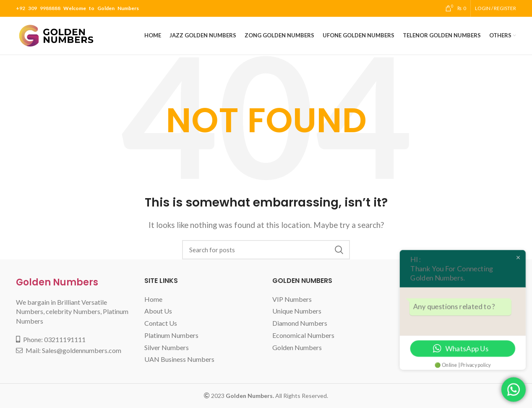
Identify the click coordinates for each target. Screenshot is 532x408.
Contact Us (161, 323)
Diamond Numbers (300, 323)
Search (339, 250)
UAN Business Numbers (179, 359)
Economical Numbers (303, 335)
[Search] (266, 250)
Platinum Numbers (171, 335)
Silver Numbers (167, 347)
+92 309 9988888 (38, 8)
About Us (158, 311)
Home (153, 299)
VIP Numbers (292, 299)
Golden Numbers (57, 282)
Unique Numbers (297, 311)
